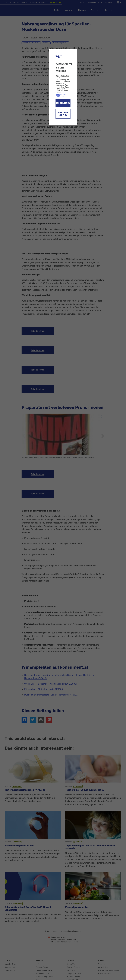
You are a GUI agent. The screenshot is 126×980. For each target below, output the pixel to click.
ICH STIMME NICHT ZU (63, 114)
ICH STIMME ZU (63, 103)
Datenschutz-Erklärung (61, 95)
